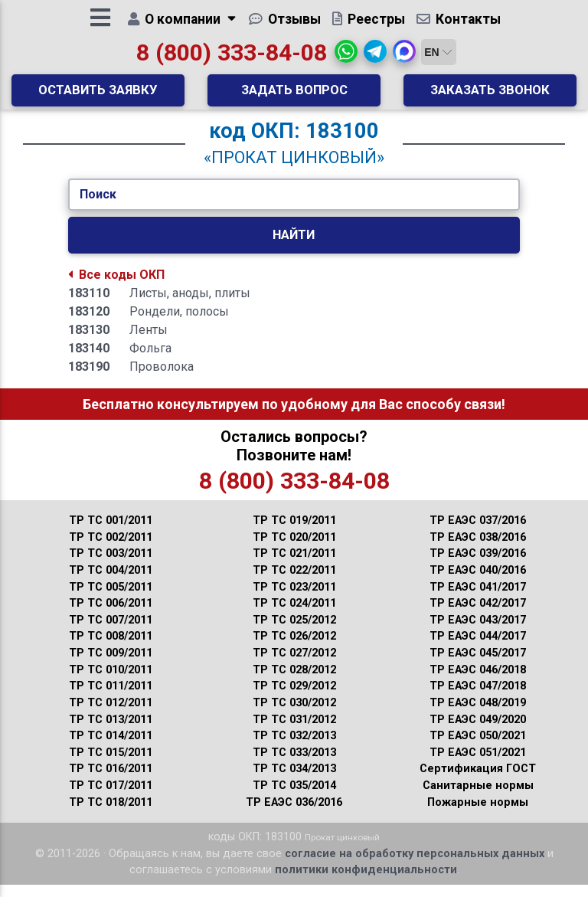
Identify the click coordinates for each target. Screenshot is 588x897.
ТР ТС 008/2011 (111, 648)
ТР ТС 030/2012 (294, 715)
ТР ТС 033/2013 (294, 765)
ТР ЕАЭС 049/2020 (478, 732)
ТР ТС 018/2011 (111, 815)
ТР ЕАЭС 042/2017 (478, 615)
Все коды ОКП (116, 287)
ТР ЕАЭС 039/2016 (478, 566)
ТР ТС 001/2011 (111, 533)
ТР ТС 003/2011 (111, 566)
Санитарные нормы (478, 798)
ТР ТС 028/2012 (294, 682)
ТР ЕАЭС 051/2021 (478, 765)
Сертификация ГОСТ (478, 781)
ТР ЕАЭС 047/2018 (478, 698)
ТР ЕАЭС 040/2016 (478, 583)
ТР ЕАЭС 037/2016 (478, 533)
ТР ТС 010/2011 (111, 682)
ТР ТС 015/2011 (111, 765)
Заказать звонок (490, 96)
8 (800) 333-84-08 (232, 59)
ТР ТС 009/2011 (111, 665)
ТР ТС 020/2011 (294, 550)
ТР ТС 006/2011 (111, 615)
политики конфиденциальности (366, 882)
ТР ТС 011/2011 (111, 698)
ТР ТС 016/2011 (111, 781)
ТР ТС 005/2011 (111, 599)
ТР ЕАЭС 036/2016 (294, 815)
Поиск (98, 206)
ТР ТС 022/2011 (294, 583)
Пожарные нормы (478, 815)
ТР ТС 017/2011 (111, 798)
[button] (346, 57)
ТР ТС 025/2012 (294, 632)
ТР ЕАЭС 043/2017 (478, 632)
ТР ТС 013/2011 (111, 732)
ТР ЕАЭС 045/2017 (478, 665)
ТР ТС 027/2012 (294, 665)
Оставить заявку (98, 96)
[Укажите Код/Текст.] (294, 207)
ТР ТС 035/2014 (294, 798)
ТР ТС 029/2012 (294, 698)
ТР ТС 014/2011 (111, 748)
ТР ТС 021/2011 (294, 566)
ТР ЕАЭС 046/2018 (478, 682)
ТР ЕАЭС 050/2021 (478, 748)
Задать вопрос (294, 96)
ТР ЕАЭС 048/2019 (478, 715)
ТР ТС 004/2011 (111, 583)
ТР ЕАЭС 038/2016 (478, 550)
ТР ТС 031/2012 (294, 732)
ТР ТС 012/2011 (111, 715)
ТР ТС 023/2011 (294, 599)
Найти (294, 247)
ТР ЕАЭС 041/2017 (478, 599)
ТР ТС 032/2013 (294, 748)
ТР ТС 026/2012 (294, 648)
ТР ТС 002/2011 (111, 550)
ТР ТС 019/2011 (294, 533)
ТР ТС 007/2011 (111, 632)
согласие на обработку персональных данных (415, 866)
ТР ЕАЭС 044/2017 (478, 648)
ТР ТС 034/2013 (294, 781)
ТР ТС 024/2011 (294, 615)
